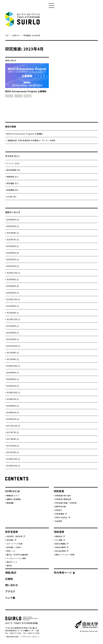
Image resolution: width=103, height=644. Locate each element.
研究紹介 (59, 510)
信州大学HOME (13, 637)
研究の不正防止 (63, 517)
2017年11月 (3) (13, 426)
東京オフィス (12, 562)
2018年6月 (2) (13, 406)
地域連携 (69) (12, 190)
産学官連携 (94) (13, 170)
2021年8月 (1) (13, 353)
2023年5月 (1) (13, 306)
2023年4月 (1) (13, 313)
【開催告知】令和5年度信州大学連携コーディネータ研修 (31, 140)
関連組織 (10, 503)
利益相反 (59, 521)
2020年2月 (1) (13, 386)
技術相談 (11, 540)
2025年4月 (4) (13, 253)
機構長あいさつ (13, 496)
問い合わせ (12, 585)
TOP (7, 35)
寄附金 (9, 566)
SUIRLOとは (13, 491)
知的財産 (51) (12, 177)
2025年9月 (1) (13, 233)
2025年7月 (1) (13, 240)
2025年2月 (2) (13, 266)
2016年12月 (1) (13, 459)
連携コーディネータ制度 (65, 555)
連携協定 (60, 536)
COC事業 (60, 540)
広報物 (9, 579)
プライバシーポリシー (31, 637)
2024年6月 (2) (13, 279)
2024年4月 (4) (13, 286)
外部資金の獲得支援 (63, 499)
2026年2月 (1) (13, 226)
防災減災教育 (62, 551)
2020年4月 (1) (13, 379)
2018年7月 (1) (13, 399)
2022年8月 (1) (13, 333)
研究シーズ (11, 551)
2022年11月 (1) (13, 319)
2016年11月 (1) (13, 466)
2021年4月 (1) (13, 359)
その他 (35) (11, 197)
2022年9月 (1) (13, 326)
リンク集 (10, 598)
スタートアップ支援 (15, 544)
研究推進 (59, 491)
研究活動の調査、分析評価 (66, 503)
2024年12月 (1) (13, 273)
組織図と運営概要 (14, 499)
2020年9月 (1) (13, 373)
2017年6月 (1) (13, 439)
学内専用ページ (64, 572)
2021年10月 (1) (13, 346)
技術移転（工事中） (15, 547)
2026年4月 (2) (13, 220)
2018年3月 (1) (13, 412)
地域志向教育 (62, 547)
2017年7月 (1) (13, 432)
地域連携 (59, 532)
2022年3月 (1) (13, 339)
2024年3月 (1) (13, 293)
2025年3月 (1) (13, 259)
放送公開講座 (62, 544)
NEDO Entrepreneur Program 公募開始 (25, 134)
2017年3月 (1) (13, 452)
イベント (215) (13, 163)
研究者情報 (61, 514)
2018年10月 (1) (13, 392)
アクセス (10, 591)
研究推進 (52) (12, 183)
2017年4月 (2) (13, 446)
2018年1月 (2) (13, 419)
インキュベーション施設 (16, 558)
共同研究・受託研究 (16, 536)
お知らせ (16, 35)
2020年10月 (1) (13, 366)
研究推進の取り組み (63, 496)
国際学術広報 (60, 507)
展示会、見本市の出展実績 (17, 555)
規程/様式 (11, 572)
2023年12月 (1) (13, 299)
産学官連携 (12, 532)
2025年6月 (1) (13, 246)
